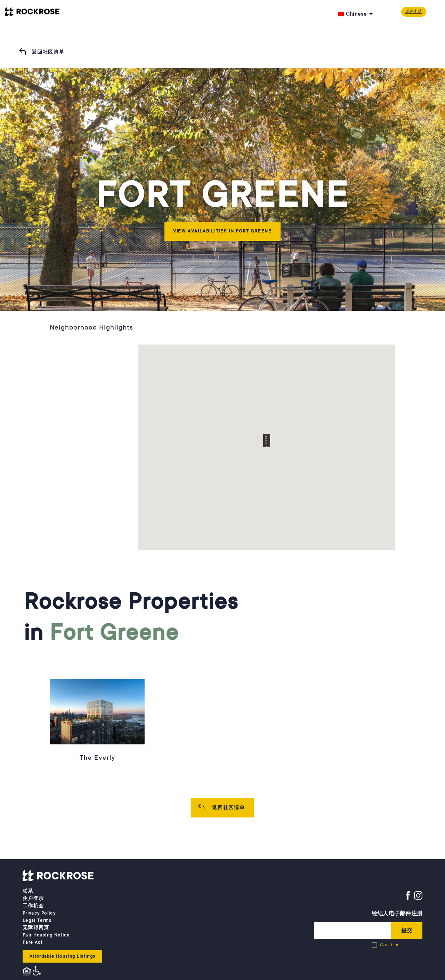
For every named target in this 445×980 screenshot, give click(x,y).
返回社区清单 (48, 52)
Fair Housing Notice (46, 935)
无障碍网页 (36, 928)
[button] (267, 441)
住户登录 (33, 899)
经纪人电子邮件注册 (397, 914)
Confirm (389, 945)
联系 (28, 891)
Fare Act (33, 942)
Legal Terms (37, 920)
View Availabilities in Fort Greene (222, 231)
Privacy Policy (39, 913)
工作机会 (33, 906)
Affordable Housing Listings (62, 956)
